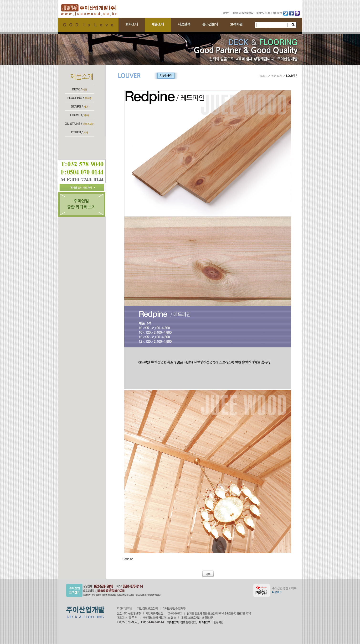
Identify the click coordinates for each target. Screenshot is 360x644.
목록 (208, 574)
